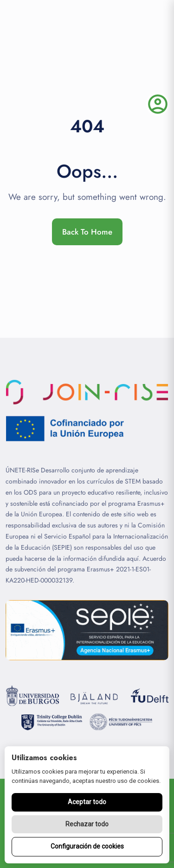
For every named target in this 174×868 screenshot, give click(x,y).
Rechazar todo (87, 824)
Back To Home (87, 232)
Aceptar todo (87, 802)
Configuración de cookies (87, 846)
